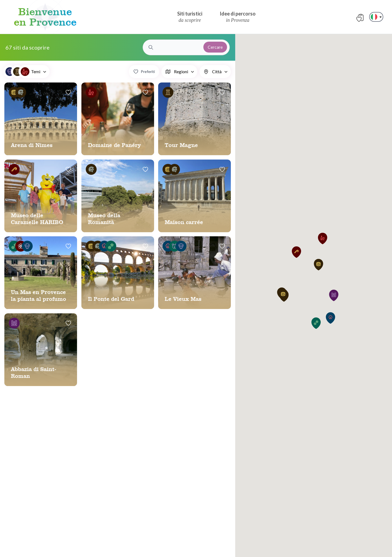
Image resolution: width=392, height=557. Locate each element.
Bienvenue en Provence (45, 17)
